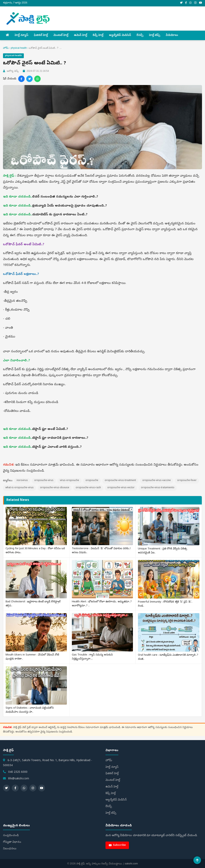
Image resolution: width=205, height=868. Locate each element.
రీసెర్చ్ (140, 35)
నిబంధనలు (10, 849)
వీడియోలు (172, 35)
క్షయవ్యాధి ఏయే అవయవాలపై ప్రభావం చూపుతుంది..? (70, 206)
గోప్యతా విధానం (12, 842)
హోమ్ (6, 48)
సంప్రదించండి (11, 836)
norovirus (22, 481)
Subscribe (117, 845)
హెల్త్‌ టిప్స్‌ (155, 35)
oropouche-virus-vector (121, 488)
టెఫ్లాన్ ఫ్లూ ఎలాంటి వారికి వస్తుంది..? (57, 447)
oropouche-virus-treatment (120, 481)
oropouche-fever (187, 481)
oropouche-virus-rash (88, 488)
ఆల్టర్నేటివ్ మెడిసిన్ (120, 35)
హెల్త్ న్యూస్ (21, 35)
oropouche (92, 481)
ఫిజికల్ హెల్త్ (41, 35)
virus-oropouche (69, 481)
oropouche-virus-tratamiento (158, 488)
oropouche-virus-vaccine (157, 481)
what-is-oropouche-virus (20, 488)
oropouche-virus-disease (55, 488)
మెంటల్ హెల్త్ (61, 35)
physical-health (19, 48)
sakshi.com (131, 863)
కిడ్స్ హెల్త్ (98, 35)
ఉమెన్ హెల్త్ (80, 35)
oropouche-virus (44, 481)
